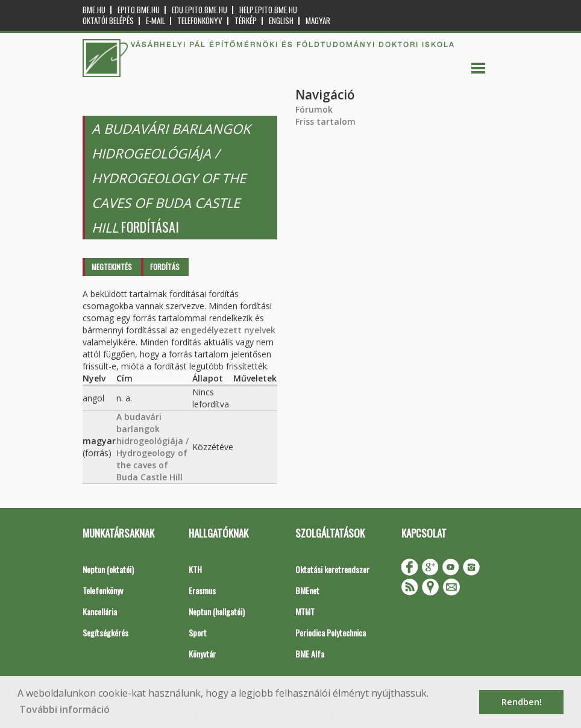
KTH (195, 569)
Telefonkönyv (200, 21)
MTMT (305, 611)
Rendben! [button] (522, 702)
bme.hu (94, 10)
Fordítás (165, 267)
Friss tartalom (325, 121)
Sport (198, 632)
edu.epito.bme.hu (199, 10)
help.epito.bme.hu (268, 10)
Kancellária (100, 611)
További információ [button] (64, 709)
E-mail (155, 21)
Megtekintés (112, 267)
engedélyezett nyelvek (228, 330)
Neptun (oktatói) (108, 569)
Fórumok (314, 109)
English (281, 21)
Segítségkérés (105, 632)
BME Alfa (310, 654)
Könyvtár (202, 654)
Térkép (246, 21)
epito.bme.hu (139, 10)
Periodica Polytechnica (331, 632)
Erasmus (202, 590)
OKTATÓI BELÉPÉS (108, 21)
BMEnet (307, 590)
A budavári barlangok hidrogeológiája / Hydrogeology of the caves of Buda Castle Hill (152, 447)
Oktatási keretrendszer (332, 569)
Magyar (318, 21)
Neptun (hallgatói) (217, 611)
